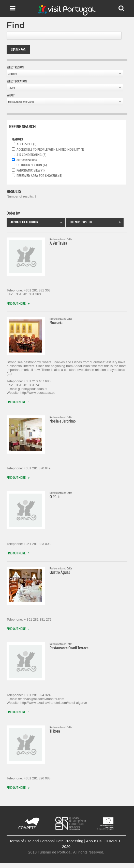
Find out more (19, 304)
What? (11, 95)
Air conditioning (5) (32, 155)
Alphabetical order (38, 222)
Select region (15, 67)
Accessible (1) (27, 144)
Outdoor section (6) (32, 165)
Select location (17, 81)
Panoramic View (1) (31, 171)
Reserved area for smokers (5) (39, 176)
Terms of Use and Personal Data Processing (46, 841)
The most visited (96, 222)
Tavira (12, 88)
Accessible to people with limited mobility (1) (50, 150)
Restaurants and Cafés (21, 102)
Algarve (12, 74)
